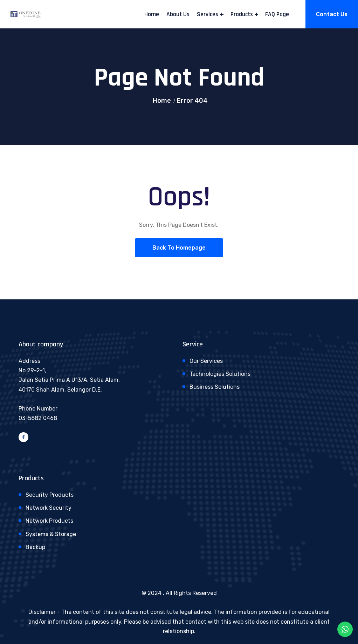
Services (208, 14)
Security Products (50, 495)
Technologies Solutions (220, 374)
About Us (178, 14)
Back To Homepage (179, 248)
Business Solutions (215, 387)
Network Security (49, 508)
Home (152, 14)
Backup (35, 547)
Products (242, 14)
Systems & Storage (51, 534)
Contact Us (332, 14)
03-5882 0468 (38, 418)
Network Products (49, 521)
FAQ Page (277, 14)
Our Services (206, 361)
